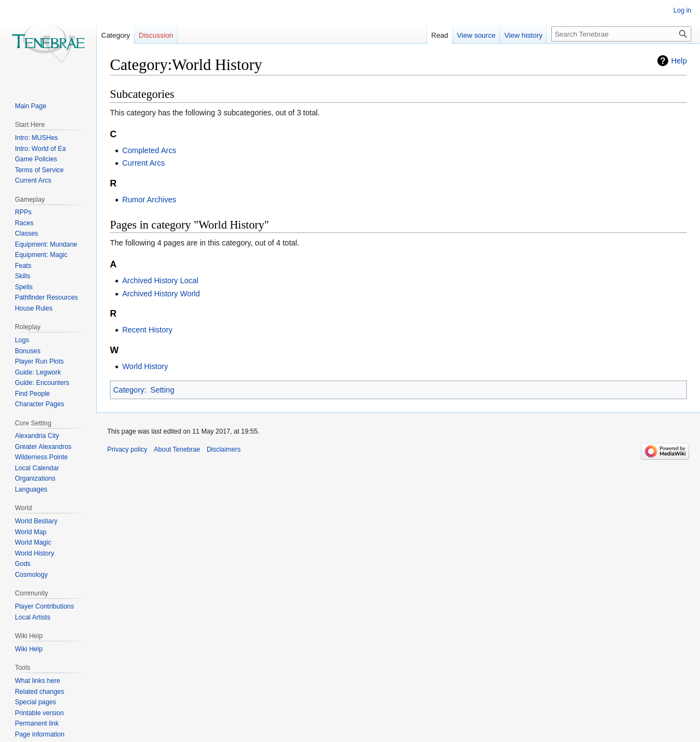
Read (440, 35)
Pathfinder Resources (46, 297)
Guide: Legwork (38, 372)
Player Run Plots (39, 361)
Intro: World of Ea (40, 149)
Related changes (39, 692)
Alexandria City (37, 436)
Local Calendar (37, 468)
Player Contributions (44, 606)
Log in (682, 10)
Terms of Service (39, 170)
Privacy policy (127, 449)
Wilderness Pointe (41, 457)
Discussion (156, 35)
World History (145, 366)
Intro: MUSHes (36, 138)
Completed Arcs (149, 150)
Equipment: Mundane (46, 244)
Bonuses (28, 351)
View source (477, 35)
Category (129, 390)
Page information (40, 734)
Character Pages (39, 404)
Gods (23, 564)
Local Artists (33, 617)
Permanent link (37, 723)
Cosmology (31, 575)
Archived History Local (160, 281)
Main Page (30, 106)
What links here (37, 681)
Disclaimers (224, 449)
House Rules (34, 308)
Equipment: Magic (41, 255)
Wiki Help (29, 649)
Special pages (35, 702)
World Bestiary (36, 521)
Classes (27, 233)
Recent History (147, 330)
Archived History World (161, 294)
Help (679, 61)
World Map (31, 532)
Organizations (35, 478)
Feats (23, 266)
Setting (162, 390)
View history (523, 35)
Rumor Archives (149, 200)
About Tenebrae (177, 449)
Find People (32, 394)
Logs (22, 340)
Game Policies (36, 159)
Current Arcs (143, 163)
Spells (24, 287)
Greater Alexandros (43, 447)
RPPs (23, 212)
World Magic (33, 542)
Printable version (39, 713)
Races (24, 223)
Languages (31, 489)
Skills (22, 276)
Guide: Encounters (42, 383)
